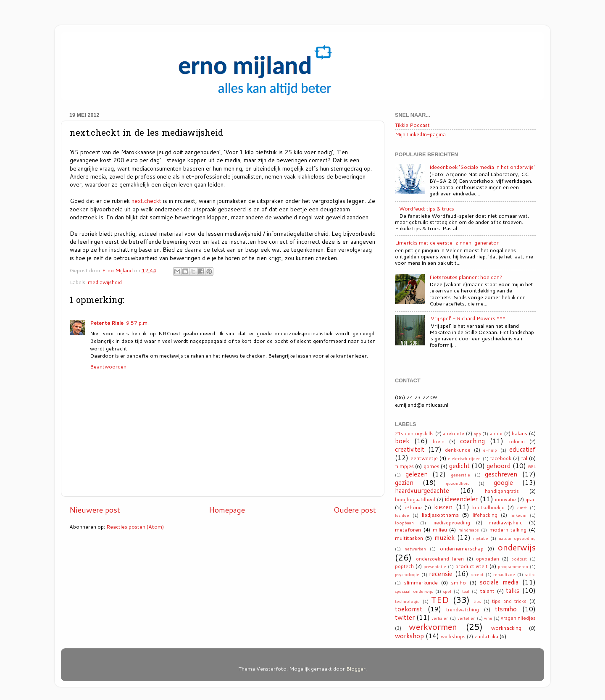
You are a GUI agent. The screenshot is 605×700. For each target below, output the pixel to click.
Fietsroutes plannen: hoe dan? (466, 277)
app (477, 434)
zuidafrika (486, 636)
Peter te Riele (107, 323)
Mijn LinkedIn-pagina (420, 134)
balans (520, 433)
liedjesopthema (440, 515)
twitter (405, 617)
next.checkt (146, 201)
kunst (522, 508)
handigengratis (502, 491)
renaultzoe (504, 574)
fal (524, 458)
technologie (407, 601)
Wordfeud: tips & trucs (427, 208)
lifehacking (485, 515)
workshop (409, 636)
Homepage (227, 510)
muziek (445, 537)
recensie (441, 574)
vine (488, 618)
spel (447, 591)
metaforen (408, 529)
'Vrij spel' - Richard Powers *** (467, 318)
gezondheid (458, 483)
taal (466, 591)
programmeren (513, 566)
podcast (519, 559)
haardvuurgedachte (422, 490)
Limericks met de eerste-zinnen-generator (447, 242)
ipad (531, 499)
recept (477, 574)
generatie (460, 475)
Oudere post (355, 510)
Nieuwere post (95, 510)
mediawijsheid (105, 282)
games (431, 466)
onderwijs (517, 547)
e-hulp (490, 450)
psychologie (407, 574)
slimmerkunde (421, 582)
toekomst (409, 609)
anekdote (454, 434)
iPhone (413, 507)
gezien (404, 482)
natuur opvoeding (517, 538)
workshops (453, 637)
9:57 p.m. (137, 323)
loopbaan (404, 523)
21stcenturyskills (414, 434)
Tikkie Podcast (412, 125)
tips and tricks (509, 601)
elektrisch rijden (464, 458)
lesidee (402, 515)
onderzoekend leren (440, 559)
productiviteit (472, 566)
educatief (522, 449)
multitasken (409, 538)
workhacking (506, 628)
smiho (459, 582)
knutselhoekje (488, 508)
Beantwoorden (108, 366)
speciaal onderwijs (414, 591)
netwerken (415, 549)
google (503, 482)
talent (487, 591)
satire (530, 574)
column (517, 442)
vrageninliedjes (518, 618)
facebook (501, 458)
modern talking (508, 529)
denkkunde (458, 450)
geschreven (501, 474)
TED (440, 600)
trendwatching (463, 610)
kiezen (443, 507)
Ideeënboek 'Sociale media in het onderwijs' (482, 167)
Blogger (356, 668)
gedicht (459, 466)
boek (402, 441)
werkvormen (433, 626)
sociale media (499, 582)
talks (513, 590)
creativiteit (410, 449)
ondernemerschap (462, 548)
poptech (404, 566)
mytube (481, 538)
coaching (472, 441)
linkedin (518, 515)
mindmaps (468, 530)
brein (439, 442)
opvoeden (488, 559)
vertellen (467, 618)
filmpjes (404, 466)
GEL (532, 466)
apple (496, 434)
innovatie (505, 500)
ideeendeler (461, 499)
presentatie (435, 566)
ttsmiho (506, 609)
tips (477, 601)
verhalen (440, 618)
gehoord (498, 466)
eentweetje (424, 458)
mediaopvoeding (451, 523)
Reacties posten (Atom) (135, 526)
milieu (440, 529)
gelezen (417, 474)
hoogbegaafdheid (415, 500)
